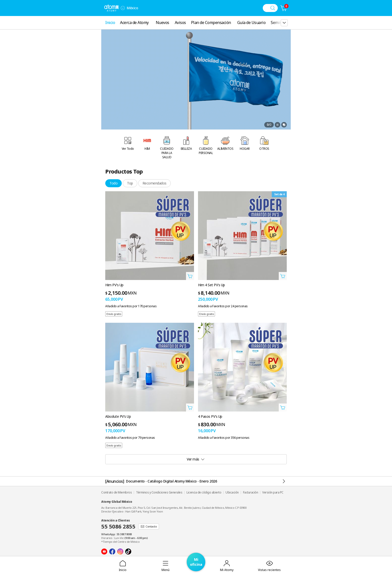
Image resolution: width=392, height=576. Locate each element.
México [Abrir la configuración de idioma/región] (132, 8)
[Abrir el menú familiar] (123, 8)
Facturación (251, 492)
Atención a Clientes (118, 524)
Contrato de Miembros (116, 492)
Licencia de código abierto (204, 492)
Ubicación (232, 492)
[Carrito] (284, 8)
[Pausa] (277, 125)
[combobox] (123, 8)
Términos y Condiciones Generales (159, 492)
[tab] (113, 183)
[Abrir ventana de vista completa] (284, 125)
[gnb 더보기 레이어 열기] (284, 23)
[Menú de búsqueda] (270, 8)
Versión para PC (273, 492)
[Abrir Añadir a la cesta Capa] (190, 276)
